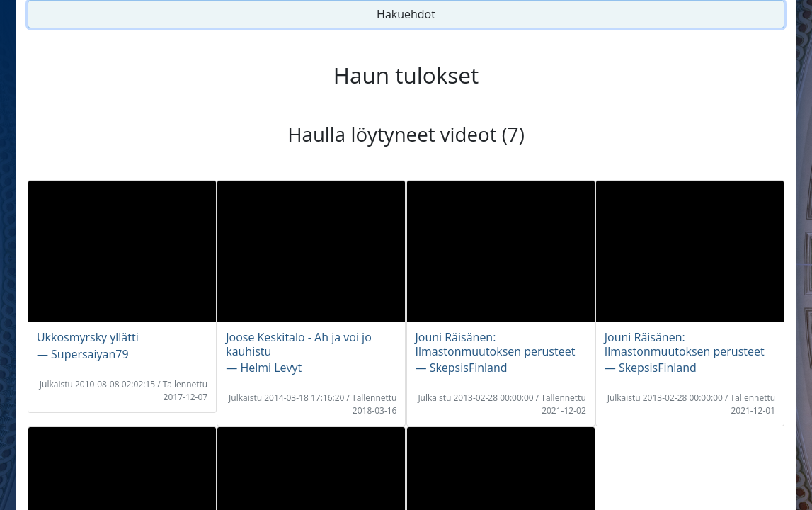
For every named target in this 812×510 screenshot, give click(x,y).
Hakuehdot (406, 14)
